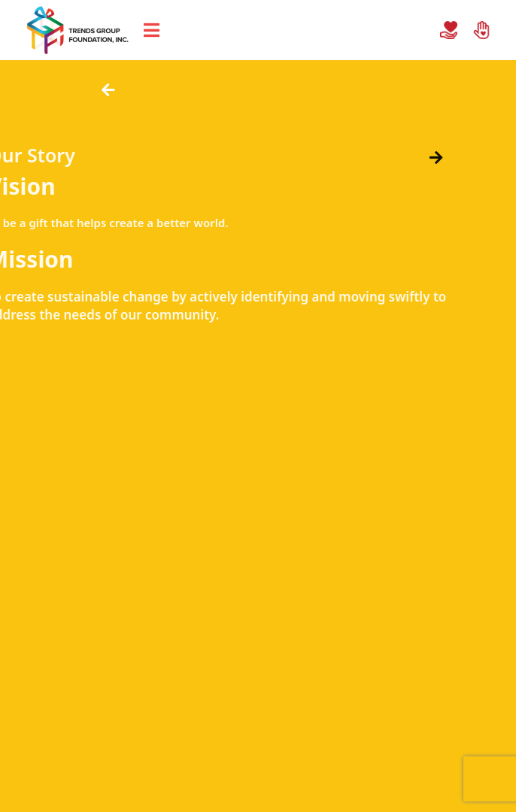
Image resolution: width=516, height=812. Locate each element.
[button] (106, 90)
